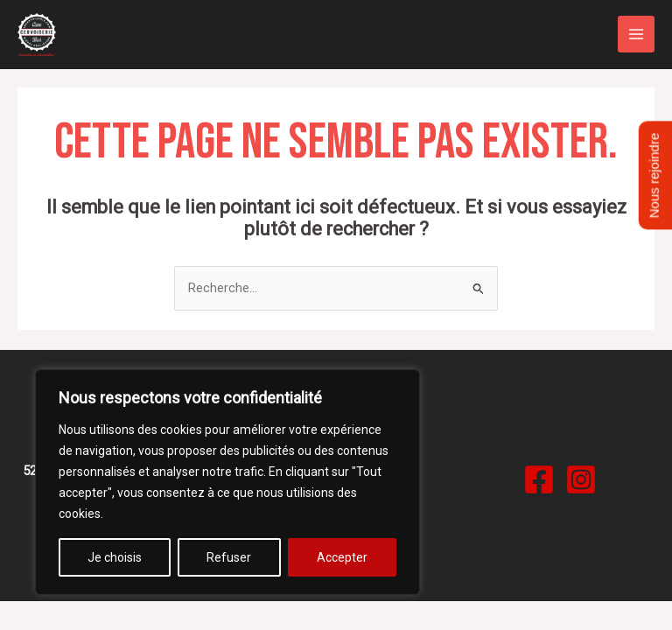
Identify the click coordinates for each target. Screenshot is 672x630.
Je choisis (115, 557)
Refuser (229, 557)
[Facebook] (539, 479)
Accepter (342, 557)
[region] (227, 482)
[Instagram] (581, 479)
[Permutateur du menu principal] (636, 34)
